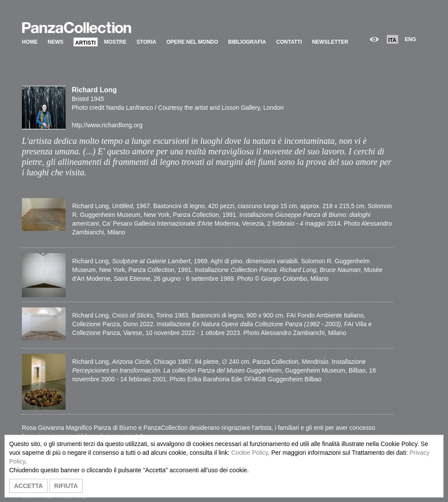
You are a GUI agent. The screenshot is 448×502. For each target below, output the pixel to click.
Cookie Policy (249, 453)
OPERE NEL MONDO (192, 42)
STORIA (146, 42)
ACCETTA (28, 486)
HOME (30, 42)
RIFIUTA (66, 486)
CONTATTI (289, 42)
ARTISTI (86, 43)
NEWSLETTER (330, 42)
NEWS (56, 42)
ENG (410, 39)
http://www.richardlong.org (107, 125)
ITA (392, 40)
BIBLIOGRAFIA (247, 42)
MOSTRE (115, 42)
